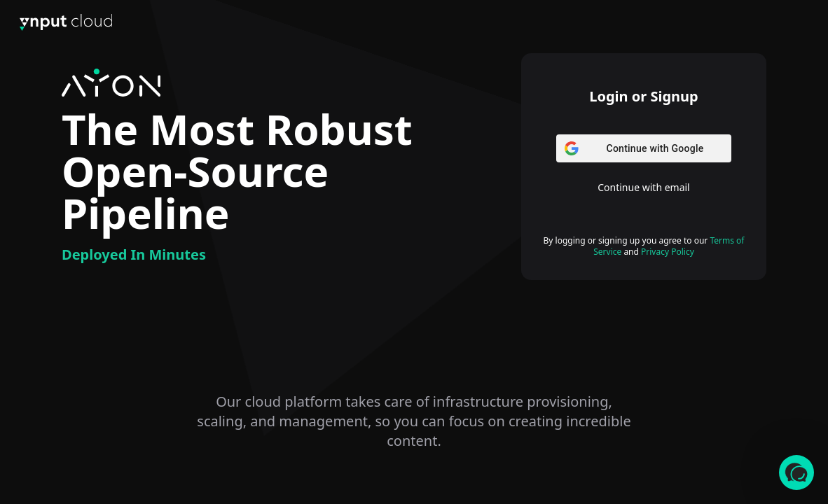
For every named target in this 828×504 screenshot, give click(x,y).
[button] (796, 472)
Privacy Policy (668, 252)
